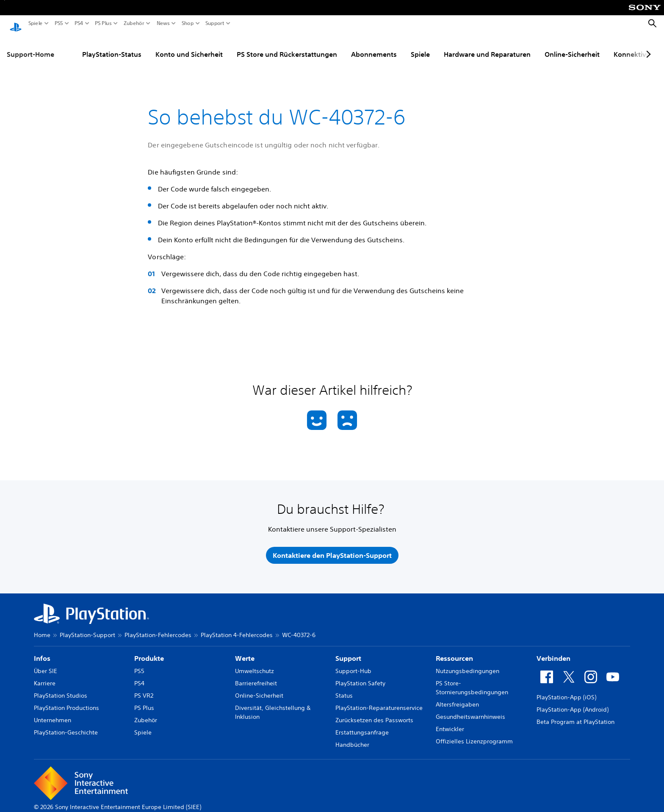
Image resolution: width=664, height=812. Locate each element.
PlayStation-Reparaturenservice (379, 700)
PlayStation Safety (360, 675)
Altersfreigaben (457, 696)
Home (42, 627)
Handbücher (352, 737)
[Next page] (647, 46)
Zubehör (134, 23)
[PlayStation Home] (16, 24)
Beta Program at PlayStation (575, 714)
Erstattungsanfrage (362, 724)
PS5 (59, 23)
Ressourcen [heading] (454, 650)
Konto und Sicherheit (189, 46)
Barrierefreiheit (256, 675)
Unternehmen (53, 712)
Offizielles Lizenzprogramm (474, 733)
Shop (188, 23)
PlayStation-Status (112, 46)
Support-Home (30, 46)
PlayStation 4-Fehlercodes (237, 627)
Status (344, 687)
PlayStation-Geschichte (66, 724)
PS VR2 (144, 687)
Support (215, 23)
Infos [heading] (42, 650)
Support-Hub (353, 663)
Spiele (36, 23)
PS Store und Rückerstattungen (287, 46)
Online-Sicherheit (572, 46)
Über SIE (46, 663)
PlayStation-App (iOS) (566, 689)
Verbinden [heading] (553, 650)
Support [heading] (348, 650)
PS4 (79, 23)
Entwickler (450, 721)
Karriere (45, 675)
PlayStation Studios (61, 687)
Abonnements (374, 46)
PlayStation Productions (66, 700)
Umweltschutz (255, 663)
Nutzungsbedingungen (468, 663)
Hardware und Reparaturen (487, 46)
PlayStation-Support (87, 627)
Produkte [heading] (149, 650)
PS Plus (103, 23)
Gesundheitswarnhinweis (470, 709)
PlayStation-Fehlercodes (158, 627)
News (163, 23)
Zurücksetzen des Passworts (374, 712)
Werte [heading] (245, 650)
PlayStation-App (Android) (573, 701)
